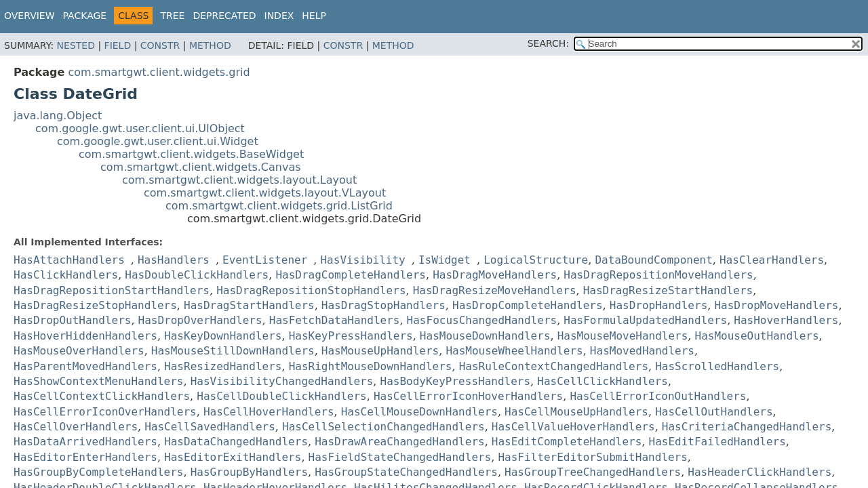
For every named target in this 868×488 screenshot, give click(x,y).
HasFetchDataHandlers (335, 320)
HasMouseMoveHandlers (623, 336)
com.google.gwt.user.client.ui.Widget (158, 141)
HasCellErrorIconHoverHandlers (468, 396)
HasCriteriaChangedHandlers (747, 427)
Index (279, 16)
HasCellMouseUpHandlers (576, 412)
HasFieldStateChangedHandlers (400, 457)
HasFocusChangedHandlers (482, 320)
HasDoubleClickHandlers (197, 275)
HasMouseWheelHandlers (514, 351)
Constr (160, 45)
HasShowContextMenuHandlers (98, 381)
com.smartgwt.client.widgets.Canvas (201, 167)
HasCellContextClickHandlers (102, 396)
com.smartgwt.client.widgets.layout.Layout (239, 180)
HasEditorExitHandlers (233, 457)
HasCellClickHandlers (603, 381)
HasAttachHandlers (69, 260)
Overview (29, 16)
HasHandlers (174, 260)
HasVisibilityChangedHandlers (282, 381)
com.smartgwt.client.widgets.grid (159, 72)
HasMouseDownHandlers (485, 336)
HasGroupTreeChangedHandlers (593, 472)
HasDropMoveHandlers (776, 305)
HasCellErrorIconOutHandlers (658, 396)
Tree (172, 16)
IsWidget (445, 260)
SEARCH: (548, 43)
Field (118, 45)
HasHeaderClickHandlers (759, 472)
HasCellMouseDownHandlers (419, 412)
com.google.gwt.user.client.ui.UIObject (140, 128)
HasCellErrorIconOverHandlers (105, 412)
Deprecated (224, 16)
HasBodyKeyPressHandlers (456, 381)
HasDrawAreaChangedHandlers (399, 442)
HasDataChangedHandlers (236, 442)
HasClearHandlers (772, 260)
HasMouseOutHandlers (757, 336)
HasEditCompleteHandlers (567, 442)
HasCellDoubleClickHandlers (281, 396)
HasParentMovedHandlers (85, 366)
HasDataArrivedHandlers (85, 442)
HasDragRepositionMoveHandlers (658, 275)
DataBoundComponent (653, 260)
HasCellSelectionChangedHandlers (383, 427)
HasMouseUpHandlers (380, 351)
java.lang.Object (58, 116)
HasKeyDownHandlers (223, 336)
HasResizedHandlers (223, 366)
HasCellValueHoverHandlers (573, 427)
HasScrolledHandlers (717, 366)
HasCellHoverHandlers (269, 412)
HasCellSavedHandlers (210, 427)
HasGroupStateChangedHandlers (406, 472)
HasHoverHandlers (786, 320)
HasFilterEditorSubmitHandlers (592, 457)
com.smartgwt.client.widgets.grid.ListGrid (279, 206)
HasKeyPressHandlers (351, 336)
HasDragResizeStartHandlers (668, 290)
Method (210, 45)
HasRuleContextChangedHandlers (554, 366)
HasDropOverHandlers (200, 320)
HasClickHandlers (66, 275)
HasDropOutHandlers (72, 320)
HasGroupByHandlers (249, 472)
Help (314, 16)
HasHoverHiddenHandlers (85, 336)
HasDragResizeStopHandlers (95, 305)
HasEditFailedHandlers (717, 442)
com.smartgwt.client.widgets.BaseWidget (191, 154)
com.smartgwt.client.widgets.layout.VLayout (265, 193)
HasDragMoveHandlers (495, 275)
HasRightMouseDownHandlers (371, 366)
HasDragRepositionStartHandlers (112, 290)
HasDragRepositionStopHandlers (311, 290)
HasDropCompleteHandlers (528, 305)
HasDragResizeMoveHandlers (495, 290)
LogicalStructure (536, 260)
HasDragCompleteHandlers (351, 275)
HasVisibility (362, 260)
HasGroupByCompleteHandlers (98, 472)
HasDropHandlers (659, 305)
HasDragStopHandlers (383, 305)
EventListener (265, 260)
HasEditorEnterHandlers (85, 457)
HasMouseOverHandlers (79, 351)
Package (85, 16)
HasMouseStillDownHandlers (233, 351)
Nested (76, 45)
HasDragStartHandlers (249, 305)
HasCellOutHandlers (714, 412)
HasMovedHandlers (642, 351)
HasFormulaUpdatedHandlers (645, 320)
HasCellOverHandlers (76, 427)
